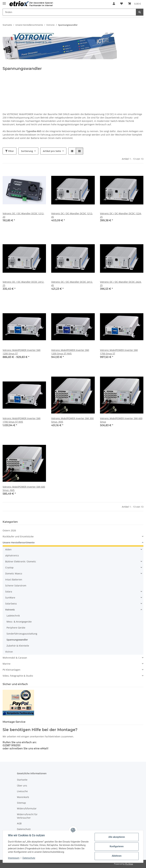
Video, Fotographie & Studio (18, 676)
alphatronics (12, 555)
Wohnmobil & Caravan (15, 658)
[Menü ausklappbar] (4, 2)
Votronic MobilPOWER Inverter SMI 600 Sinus (121, 420)
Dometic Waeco (14, 573)
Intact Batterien (14, 580)
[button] (114, 4)
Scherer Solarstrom (16, 586)
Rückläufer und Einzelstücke (18, 536)
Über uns (22, 786)
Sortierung (27, 151)
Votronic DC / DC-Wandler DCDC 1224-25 (121, 215)
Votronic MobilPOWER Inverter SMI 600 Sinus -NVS (24, 488)
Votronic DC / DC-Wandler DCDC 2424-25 (121, 284)
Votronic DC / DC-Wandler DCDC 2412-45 (72, 284)
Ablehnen (117, 856)
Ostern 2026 (9, 530)
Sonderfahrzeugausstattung (22, 634)
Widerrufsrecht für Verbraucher (27, 816)
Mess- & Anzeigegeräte (19, 622)
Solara (9, 592)
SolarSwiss (11, 604)
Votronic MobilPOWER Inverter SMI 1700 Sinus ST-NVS (22, 420)
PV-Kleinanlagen (12, 670)
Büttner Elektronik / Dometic (21, 561)
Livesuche (22, 791)
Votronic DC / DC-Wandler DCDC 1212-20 (23, 215)
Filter (10, 151)
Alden (8, 549)
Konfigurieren (117, 846)
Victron (9, 652)
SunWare (10, 598)
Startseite (22, 780)
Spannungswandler (17, 640)
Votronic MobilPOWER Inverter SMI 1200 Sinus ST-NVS (70, 352)
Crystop (9, 567)
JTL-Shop (129, 864)
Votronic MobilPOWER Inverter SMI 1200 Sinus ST (22, 352)
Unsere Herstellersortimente (19, 542)
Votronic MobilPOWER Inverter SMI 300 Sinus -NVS (72, 420)
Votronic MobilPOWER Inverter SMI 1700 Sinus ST (119, 352)
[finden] (140, 12)
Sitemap (21, 803)
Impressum (14, 858)
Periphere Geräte (16, 628)
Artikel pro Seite (52, 151)
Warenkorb (23, 797)
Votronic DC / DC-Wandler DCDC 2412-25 (23, 284)
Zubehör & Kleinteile (18, 646)
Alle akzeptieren (117, 837)
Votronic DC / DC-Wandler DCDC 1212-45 (72, 215)
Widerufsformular (27, 808)
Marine (7, 664)
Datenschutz (29, 858)
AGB (19, 823)
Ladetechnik (13, 616)
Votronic (10, 610)
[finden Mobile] (69, 12)
